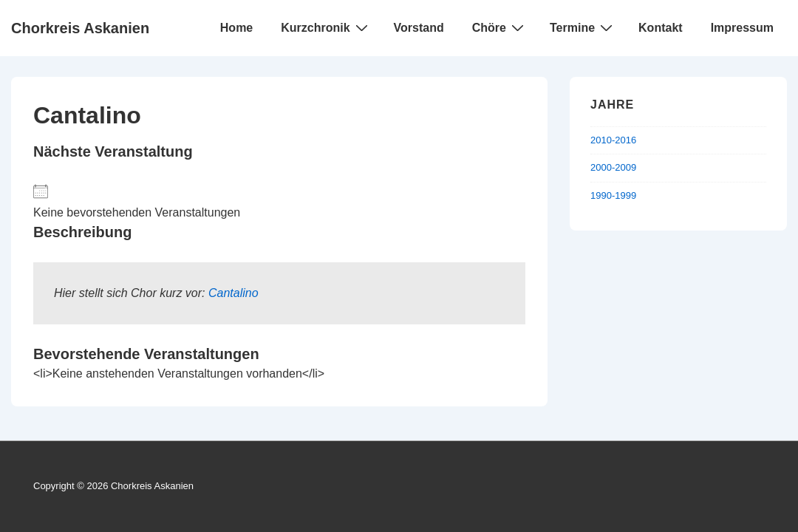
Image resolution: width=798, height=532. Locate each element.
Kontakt (661, 28)
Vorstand (419, 28)
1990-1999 (613, 195)
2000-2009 (613, 167)
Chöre (500, 27)
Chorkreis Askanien (80, 28)
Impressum (742, 28)
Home (236, 28)
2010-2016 (613, 140)
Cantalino (233, 293)
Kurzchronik (326, 27)
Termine (583, 27)
